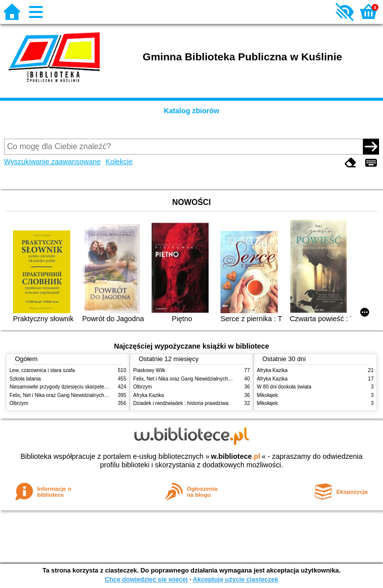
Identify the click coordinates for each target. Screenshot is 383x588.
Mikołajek (267, 395)
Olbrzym (19, 403)
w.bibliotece (236, 456)
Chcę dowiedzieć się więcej (146, 579)
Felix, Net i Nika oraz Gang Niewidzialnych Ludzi (64, 395)
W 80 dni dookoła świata (284, 387)
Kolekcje (119, 162)
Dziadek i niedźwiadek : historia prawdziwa (181, 403)
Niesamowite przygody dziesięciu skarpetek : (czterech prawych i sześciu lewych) (100, 387)
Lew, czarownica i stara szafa (42, 370)
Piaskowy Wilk (149, 370)
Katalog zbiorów (191, 111)
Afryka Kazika (149, 395)
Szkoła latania (25, 379)
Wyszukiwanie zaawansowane (52, 162)
